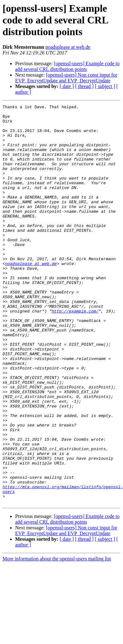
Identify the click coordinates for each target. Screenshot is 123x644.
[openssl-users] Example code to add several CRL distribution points (67, 66)
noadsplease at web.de (68, 47)
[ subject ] (105, 86)
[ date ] (67, 86)
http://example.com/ (75, 353)
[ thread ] (84, 86)
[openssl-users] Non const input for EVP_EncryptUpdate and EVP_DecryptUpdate (66, 78)
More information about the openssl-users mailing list (57, 638)
